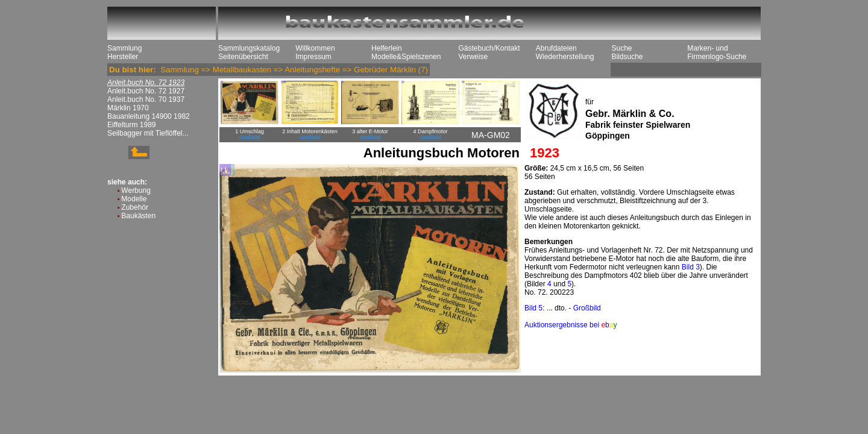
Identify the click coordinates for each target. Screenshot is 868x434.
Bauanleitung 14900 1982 (149, 116)
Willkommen (315, 48)
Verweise (473, 57)
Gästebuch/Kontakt (489, 48)
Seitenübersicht (243, 57)
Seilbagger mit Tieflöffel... (148, 133)
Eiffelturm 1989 (132, 125)
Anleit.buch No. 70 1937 (146, 99)
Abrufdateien (556, 48)
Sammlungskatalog (249, 48)
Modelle (134, 199)
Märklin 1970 (128, 108)
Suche (621, 48)
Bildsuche (627, 57)
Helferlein (387, 48)
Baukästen (138, 216)
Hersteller (123, 57)
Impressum (313, 57)
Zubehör (135, 207)
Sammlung (124, 48)
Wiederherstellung (565, 57)
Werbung (136, 190)
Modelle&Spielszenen (406, 57)
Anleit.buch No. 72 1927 (146, 91)
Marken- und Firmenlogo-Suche (717, 52)
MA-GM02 (491, 135)
